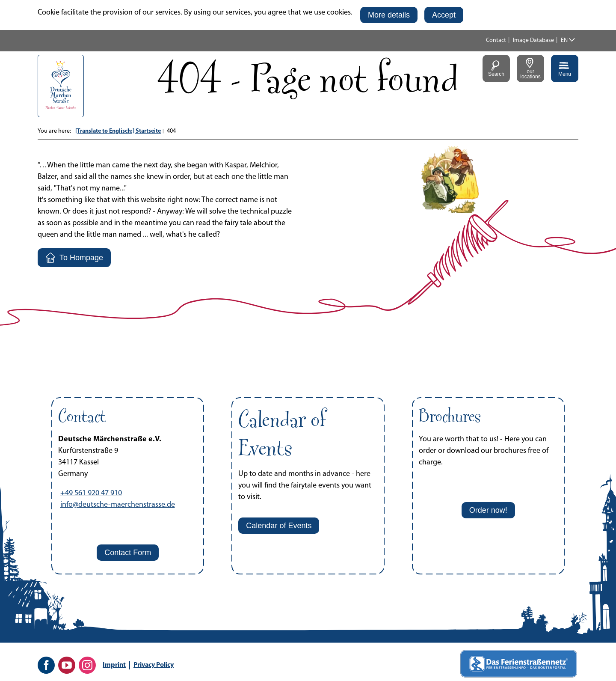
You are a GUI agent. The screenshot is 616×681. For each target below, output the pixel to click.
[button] (389, 15)
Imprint (114, 665)
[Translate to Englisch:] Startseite (118, 131)
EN (564, 40)
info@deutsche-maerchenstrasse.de (118, 505)
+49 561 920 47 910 (91, 493)
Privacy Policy (154, 665)
